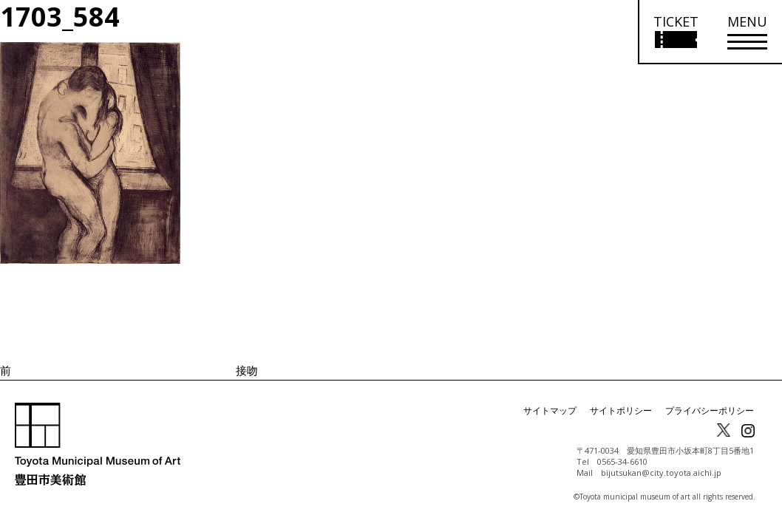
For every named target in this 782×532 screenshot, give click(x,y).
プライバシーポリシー (710, 410)
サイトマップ (550, 410)
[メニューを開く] (747, 32)
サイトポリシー (621, 410)
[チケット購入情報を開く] (675, 32)
